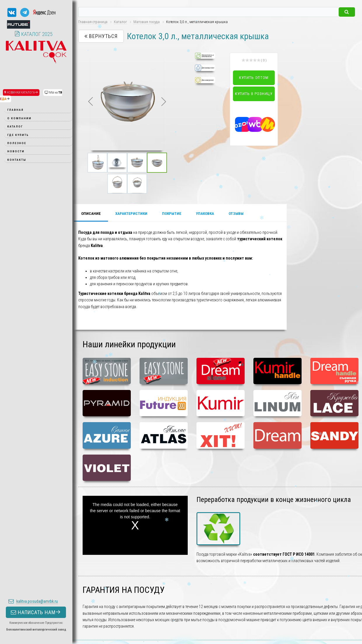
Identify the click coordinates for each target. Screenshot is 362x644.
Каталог (15, 126)
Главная (15, 110)
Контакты (17, 160)
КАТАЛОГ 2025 (34, 34)
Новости (16, 151)
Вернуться (101, 36)
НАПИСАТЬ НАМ (36, 307)
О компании (19, 118)
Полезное (17, 143)
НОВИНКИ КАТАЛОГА (21, 93)
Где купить (18, 135)
